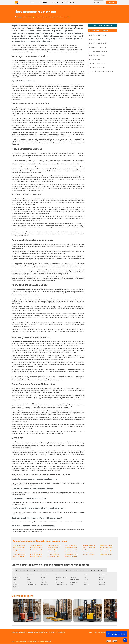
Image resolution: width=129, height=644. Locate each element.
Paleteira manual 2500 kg (108, 545)
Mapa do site (114, 633)
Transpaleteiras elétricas (97, 55)
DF (35, 570)
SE (99, 570)
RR (91, 570)
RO (88, 570)
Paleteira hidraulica (89, 545)
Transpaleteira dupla (19, 550)
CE (31, 570)
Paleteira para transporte (56, 557)
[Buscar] (95, 2)
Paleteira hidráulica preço (108, 552)
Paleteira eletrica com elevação (40, 552)
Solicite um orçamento (103, 25)
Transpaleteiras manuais (73, 548)
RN (77, 570)
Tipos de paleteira (95, 59)
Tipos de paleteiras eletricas (98, 35)
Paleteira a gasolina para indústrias (111, 554)
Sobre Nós (43, 2)
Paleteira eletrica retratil (38, 554)
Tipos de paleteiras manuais (98, 43)
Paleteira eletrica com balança (23, 552)
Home (32, 2)
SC (95, 570)
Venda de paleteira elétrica (98, 47)
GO (42, 570)
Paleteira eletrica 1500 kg (97, 67)
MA (46, 570)
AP (20, 570)
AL (17, 570)
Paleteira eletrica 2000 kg (97, 63)
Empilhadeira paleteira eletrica (99, 51)
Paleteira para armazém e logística (41, 557)
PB (64, 570)
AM (24, 570)
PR (61, 570)
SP (102, 570)
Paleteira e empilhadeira (21, 548)
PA (67, 570)
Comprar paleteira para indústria (93, 554)
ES (38, 570)
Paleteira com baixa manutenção (23, 557)
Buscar (99, 2)
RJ (84, 570)
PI (74, 570)
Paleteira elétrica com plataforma (58, 550)
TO (106, 570)
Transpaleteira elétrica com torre (76, 552)
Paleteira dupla (87, 550)
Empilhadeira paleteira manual (22, 554)
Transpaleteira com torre (91, 552)
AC (14, 570)
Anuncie (112, 2)
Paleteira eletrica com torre (56, 552)
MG (57, 570)
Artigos (55, 2)
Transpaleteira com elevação (57, 554)
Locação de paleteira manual (57, 548)
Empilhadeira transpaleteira (109, 548)
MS (53, 570)
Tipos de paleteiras (95, 39)
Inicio (91, 633)
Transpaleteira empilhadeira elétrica (77, 554)
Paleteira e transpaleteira (108, 550)
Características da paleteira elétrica (101, 71)
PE (71, 570)
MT (49, 570)
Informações (68, 2)
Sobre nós (97, 633)
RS (81, 570)
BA (28, 570)
